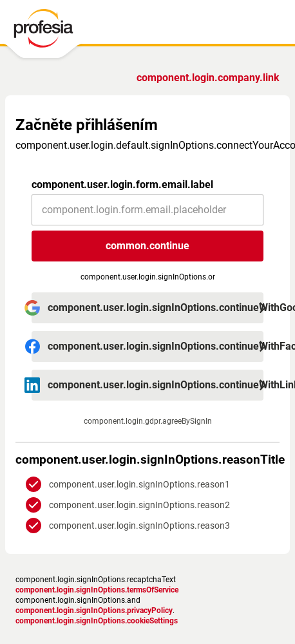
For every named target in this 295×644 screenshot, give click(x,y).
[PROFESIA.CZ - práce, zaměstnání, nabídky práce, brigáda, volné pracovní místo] (53, 32)
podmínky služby (183, 567)
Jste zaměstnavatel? (211, 78)
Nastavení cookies (67, 577)
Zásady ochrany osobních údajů (91, 567)
